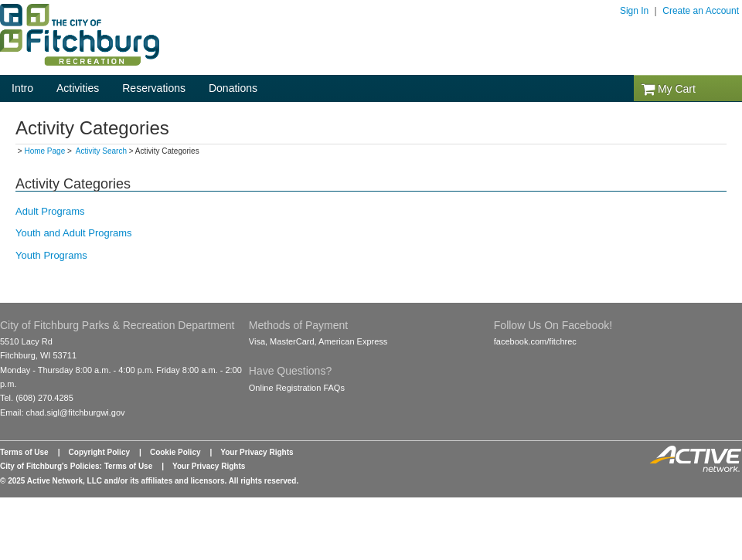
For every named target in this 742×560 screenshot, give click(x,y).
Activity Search (101, 151)
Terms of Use (24, 452)
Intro (22, 88)
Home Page (44, 151)
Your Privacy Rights (257, 452)
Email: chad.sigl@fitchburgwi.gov (63, 412)
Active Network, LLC (65, 481)
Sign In (634, 11)
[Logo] (80, 62)
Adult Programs (50, 211)
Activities (78, 88)
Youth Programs (51, 255)
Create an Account (701, 11)
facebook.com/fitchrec (535, 341)
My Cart (669, 89)
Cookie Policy (175, 452)
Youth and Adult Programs (74, 233)
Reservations (154, 88)
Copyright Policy (99, 452)
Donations (233, 88)
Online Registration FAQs (297, 388)
